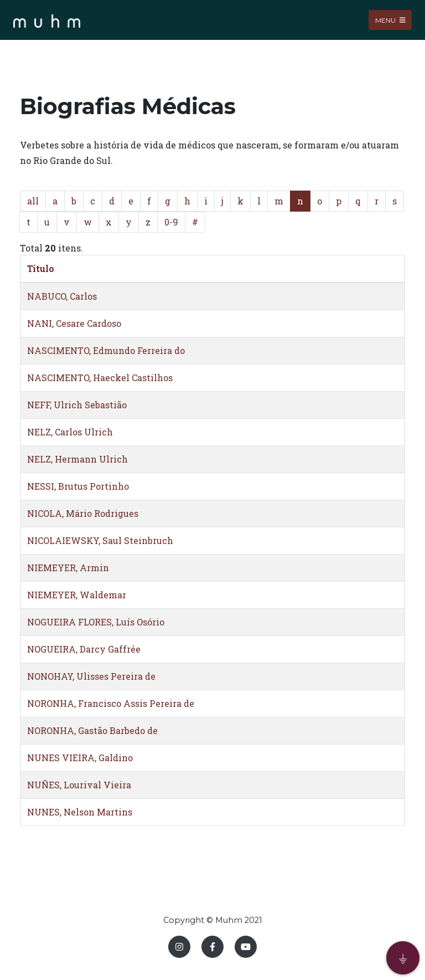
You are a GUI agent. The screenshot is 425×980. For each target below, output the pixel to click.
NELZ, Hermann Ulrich (77, 459)
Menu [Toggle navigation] (390, 20)
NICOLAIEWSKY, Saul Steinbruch (100, 540)
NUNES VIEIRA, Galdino (80, 758)
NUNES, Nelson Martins (80, 812)
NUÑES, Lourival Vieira (79, 785)
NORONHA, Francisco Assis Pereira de (111, 703)
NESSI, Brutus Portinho (78, 486)
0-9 (171, 222)
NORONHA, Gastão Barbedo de (92, 730)
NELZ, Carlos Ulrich (70, 432)
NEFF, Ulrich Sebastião (77, 405)
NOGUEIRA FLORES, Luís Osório (96, 622)
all (33, 201)
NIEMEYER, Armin (68, 568)
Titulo (41, 268)
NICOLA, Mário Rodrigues (83, 513)
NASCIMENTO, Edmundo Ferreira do (106, 350)
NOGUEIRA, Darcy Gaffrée (84, 649)
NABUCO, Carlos (62, 296)
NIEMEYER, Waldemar (77, 595)
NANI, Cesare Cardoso (74, 323)
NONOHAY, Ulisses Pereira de (91, 676)
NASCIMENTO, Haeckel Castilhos (100, 378)
